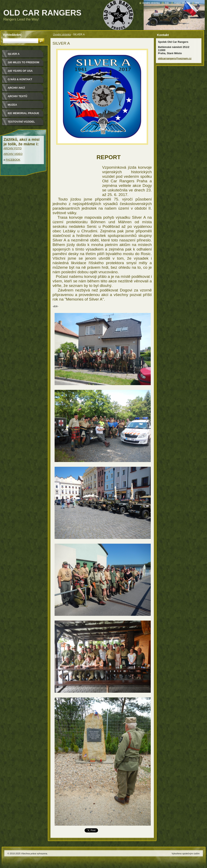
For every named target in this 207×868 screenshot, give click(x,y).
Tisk (167, 3)
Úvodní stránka (62, 34)
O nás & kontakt (20, 79)
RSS (197, 3)
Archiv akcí (16, 88)
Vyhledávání (12, 35)
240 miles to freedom (23, 62)
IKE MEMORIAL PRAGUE (23, 113)
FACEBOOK (13, 160)
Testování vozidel (21, 122)
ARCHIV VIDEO (13, 154)
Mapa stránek (182, 3)
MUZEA (12, 105)
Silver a (14, 54)
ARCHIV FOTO (13, 148)
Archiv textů (17, 96)
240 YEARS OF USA (20, 71)
